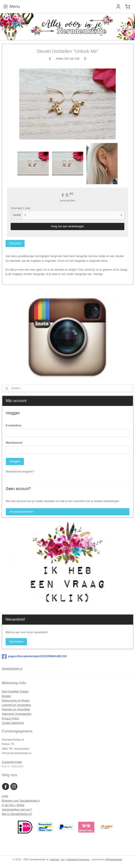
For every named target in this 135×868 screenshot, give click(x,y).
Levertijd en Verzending (16, 705)
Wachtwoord (14, 443)
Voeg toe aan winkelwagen (68, 227)
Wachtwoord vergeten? (20, 472)
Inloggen (15, 461)
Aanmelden (16, 642)
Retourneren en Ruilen (16, 701)
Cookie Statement (13, 723)
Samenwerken (11, 810)
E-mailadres (14, 425)
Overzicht (15, 244)
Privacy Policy (11, 718)
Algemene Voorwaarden (17, 714)
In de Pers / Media (13, 805)
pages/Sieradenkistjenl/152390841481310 (34, 657)
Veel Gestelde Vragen (15, 691)
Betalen (7, 696)
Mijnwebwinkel (114, 859)
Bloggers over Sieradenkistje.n (21, 801)
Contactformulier (12, 762)
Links (5, 796)
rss (63, 859)
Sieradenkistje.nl (12, 669)
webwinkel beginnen (78, 859)
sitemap (55, 859)
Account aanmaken (21, 512)
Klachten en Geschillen (16, 709)
